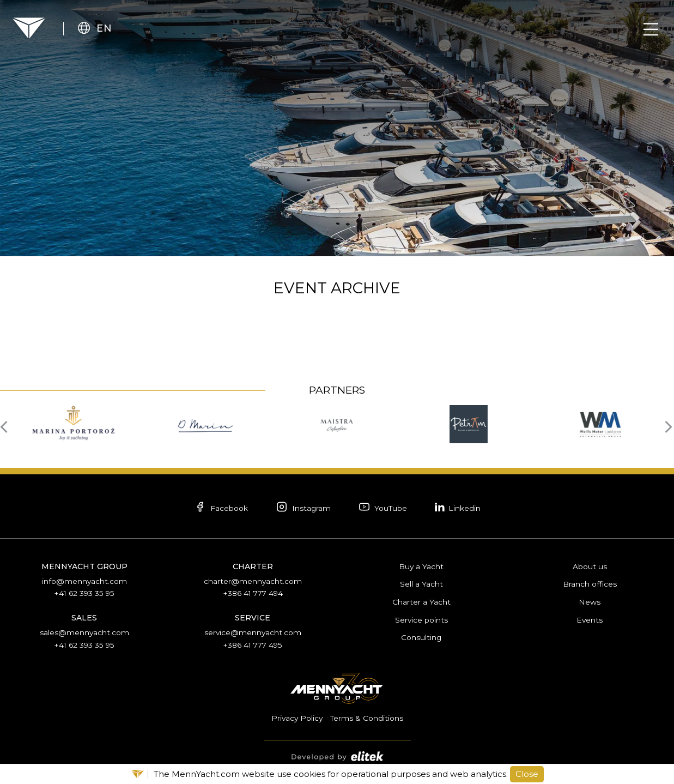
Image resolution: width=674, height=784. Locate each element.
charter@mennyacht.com (253, 581)
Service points (421, 618)
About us (590, 566)
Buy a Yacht (421, 566)
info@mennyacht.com (84, 581)
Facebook (217, 508)
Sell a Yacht (421, 583)
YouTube (384, 508)
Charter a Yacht (421, 601)
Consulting (421, 636)
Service (253, 617)
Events (590, 618)
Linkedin (462, 507)
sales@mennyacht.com (84, 631)
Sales (84, 617)
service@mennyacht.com (253, 631)
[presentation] (7, 426)
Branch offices (590, 583)
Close (527, 774)
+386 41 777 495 (253, 643)
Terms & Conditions (368, 716)
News (590, 601)
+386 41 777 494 (253, 593)
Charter (253, 566)
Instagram (302, 508)
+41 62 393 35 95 (84, 593)
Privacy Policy (297, 716)
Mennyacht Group (84, 566)
